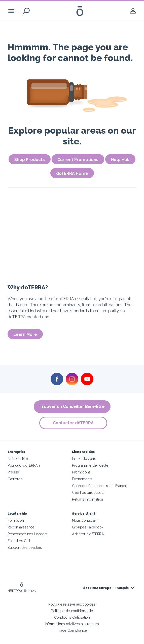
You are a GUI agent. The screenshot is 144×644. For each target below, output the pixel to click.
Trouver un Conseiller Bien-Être (72, 407)
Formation (16, 520)
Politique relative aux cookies (72, 604)
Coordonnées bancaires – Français (100, 486)
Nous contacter (84, 520)
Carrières (15, 479)
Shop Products (30, 160)
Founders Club (20, 541)
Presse (13, 472)
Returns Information (87, 499)
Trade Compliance (72, 630)
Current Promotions (78, 160)
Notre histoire (19, 459)
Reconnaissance (21, 527)
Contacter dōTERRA (73, 423)
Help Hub (120, 160)
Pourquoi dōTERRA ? (24, 465)
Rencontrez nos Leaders (28, 534)
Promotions (81, 472)
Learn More (25, 334)
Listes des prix (84, 459)
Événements (82, 479)
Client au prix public (88, 492)
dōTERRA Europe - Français (106, 588)
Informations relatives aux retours (72, 624)
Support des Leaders (25, 547)
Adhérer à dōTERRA (88, 534)
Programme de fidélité (90, 465)
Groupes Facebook (88, 527)
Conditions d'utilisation (72, 617)
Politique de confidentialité (72, 611)
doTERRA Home (72, 173)
